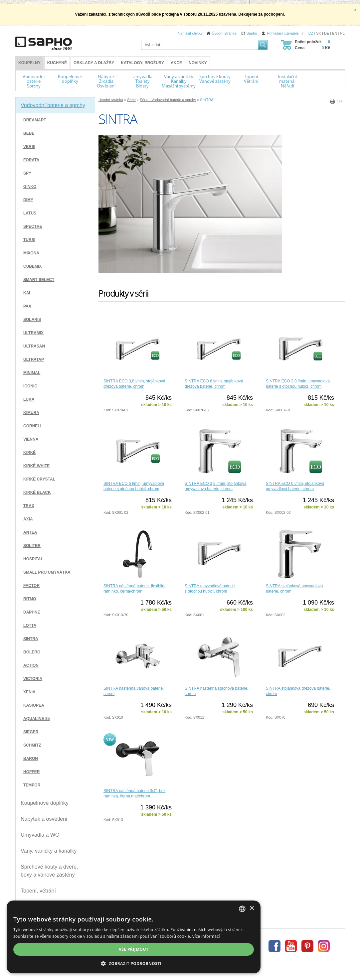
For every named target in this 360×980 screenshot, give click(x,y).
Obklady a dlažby (94, 63)
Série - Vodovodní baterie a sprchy (168, 100)
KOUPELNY (29, 63)
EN (335, 33)
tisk (339, 101)
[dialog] (180, 937)
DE (327, 33)
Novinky (198, 63)
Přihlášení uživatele (283, 33)
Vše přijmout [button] (180, 949)
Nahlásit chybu (190, 33)
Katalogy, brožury (142, 63)
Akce (176, 63)
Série (131, 100)
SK (319, 33)
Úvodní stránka (224, 33)
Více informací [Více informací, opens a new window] (113, 936)
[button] (180, 963)
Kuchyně (57, 63)
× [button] (344, 908)
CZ (311, 33)
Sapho (252, 33)
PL (343, 33)
